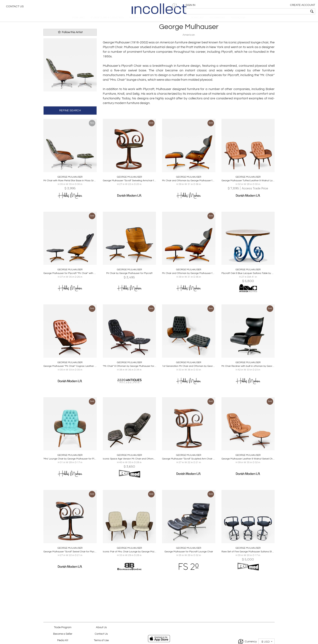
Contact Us (15, 7)
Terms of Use (101, 640)
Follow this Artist (70, 37)
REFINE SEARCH (70, 114)
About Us (101, 627)
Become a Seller (63, 634)
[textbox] (286, 11)
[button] (252, 6)
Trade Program (63, 627)
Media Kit (63, 640)
